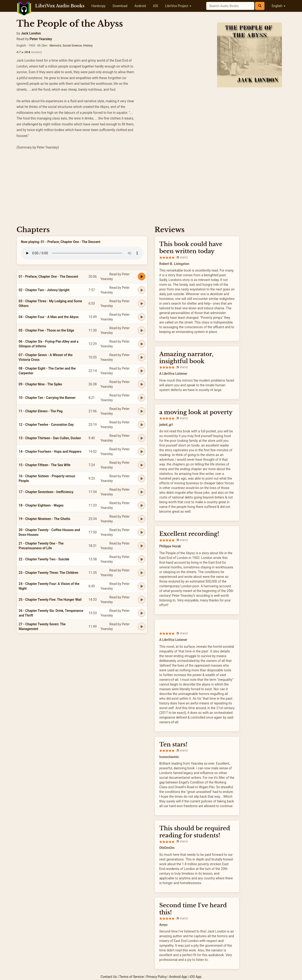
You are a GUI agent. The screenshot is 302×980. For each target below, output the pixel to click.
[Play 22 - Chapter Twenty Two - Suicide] (142, 559)
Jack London (31, 33)
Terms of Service (132, 977)
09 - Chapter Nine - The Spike (40, 384)
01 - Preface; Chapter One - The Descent (48, 277)
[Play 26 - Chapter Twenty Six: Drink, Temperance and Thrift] (142, 613)
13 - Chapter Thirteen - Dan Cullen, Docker (50, 438)
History (88, 45)
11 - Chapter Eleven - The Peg (41, 411)
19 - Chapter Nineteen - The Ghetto (44, 519)
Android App (178, 977)
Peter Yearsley (41, 39)
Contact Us (109, 977)
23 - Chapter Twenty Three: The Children (48, 573)
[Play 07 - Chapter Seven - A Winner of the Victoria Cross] (142, 357)
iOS (155, 6)
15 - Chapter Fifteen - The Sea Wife (45, 465)
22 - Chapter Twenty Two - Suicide (44, 559)
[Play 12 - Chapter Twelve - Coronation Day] (142, 425)
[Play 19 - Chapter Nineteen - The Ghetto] (142, 519)
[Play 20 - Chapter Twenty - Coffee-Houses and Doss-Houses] (142, 532)
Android (140, 6)
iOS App (196, 977)
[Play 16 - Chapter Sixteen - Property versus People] (142, 478)
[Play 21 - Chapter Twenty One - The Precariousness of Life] (142, 546)
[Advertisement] (151, 186)
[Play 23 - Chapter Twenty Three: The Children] (142, 573)
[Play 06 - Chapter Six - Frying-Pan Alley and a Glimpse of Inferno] (142, 344)
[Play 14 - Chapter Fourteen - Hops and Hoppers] (142, 452)
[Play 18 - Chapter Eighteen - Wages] (142, 505)
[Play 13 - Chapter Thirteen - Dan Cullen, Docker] (142, 438)
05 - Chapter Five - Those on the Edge (46, 330)
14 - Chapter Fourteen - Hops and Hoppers (50, 452)
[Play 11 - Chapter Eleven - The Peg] (142, 411)
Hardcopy (99, 6)
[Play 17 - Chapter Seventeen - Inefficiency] (142, 492)
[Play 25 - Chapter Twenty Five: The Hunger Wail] (142, 600)
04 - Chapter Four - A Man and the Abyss (49, 317)
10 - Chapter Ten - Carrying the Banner (47, 398)
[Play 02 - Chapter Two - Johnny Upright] (142, 290)
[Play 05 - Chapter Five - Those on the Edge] (142, 330)
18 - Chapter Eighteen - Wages (41, 505)
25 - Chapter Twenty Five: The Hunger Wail (50, 600)
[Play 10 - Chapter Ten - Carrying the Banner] (142, 398)
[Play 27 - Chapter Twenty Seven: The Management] (142, 626)
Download (120, 6)
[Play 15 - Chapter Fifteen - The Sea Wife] (142, 465)
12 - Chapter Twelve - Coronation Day (46, 425)
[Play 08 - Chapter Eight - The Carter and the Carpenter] (142, 371)
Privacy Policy (156, 977)
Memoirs (55, 45)
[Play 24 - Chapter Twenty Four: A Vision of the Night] (142, 586)
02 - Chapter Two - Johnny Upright (44, 290)
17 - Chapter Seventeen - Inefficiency (46, 492)
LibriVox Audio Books (60, 6)
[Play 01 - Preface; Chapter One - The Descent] (142, 277)
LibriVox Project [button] (178, 6)
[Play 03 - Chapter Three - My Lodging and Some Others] (142, 303)
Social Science (72, 45)
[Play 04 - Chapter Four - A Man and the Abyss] (142, 317)
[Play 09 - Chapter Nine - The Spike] (142, 384)
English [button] (279, 6)
